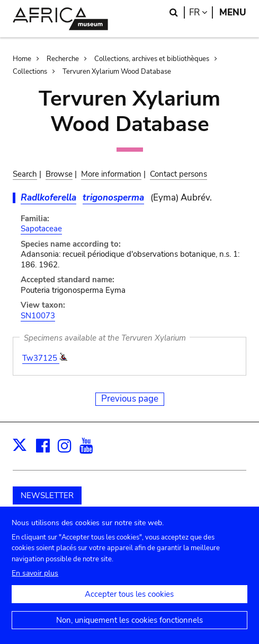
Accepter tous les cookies (129, 604)
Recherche (63, 59)
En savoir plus (35, 583)
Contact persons (178, 174)
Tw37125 (41, 358)
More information (111, 174)
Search (25, 174)
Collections (30, 72)
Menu (233, 12)
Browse (59, 174)
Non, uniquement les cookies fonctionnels (129, 630)
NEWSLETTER (47, 495)
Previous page (130, 399)
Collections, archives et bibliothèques (152, 59)
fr (201, 12)
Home (22, 59)
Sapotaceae (41, 229)
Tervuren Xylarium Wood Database (117, 72)
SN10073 (38, 316)
